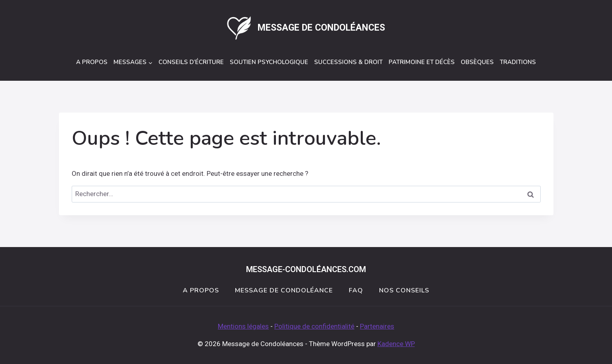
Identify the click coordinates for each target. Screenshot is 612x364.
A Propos (92, 62)
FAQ (356, 290)
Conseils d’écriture (191, 62)
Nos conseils (404, 290)
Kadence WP (396, 344)
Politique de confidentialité (314, 326)
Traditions (518, 62)
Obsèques (477, 62)
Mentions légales (243, 326)
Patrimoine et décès (422, 62)
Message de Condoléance (284, 290)
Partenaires (377, 326)
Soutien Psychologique (269, 62)
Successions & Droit (348, 62)
